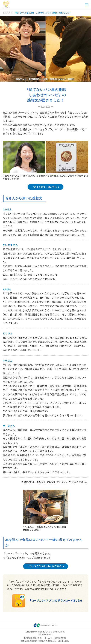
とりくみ (6, 13)
